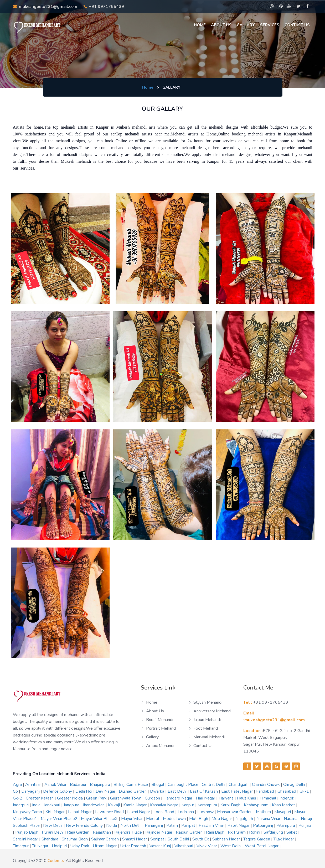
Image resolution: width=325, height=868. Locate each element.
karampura (208, 805)
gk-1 (305, 791)
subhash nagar (227, 839)
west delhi (231, 846)
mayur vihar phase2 (60, 819)
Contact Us (297, 25)
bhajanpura (100, 785)
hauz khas (247, 798)
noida (112, 825)
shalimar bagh (75, 839)
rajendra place (129, 832)
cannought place (184, 785)
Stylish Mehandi (208, 702)
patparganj (264, 825)
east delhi (178, 791)
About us (221, 25)
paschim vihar (212, 825)
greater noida (70, 798)
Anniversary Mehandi (212, 711)
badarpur (79, 785)
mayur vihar (132, 819)
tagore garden (257, 839)
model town (175, 819)
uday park (80, 846)
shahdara (50, 839)
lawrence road (110, 812)
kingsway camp (28, 812)
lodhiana (186, 812)
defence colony (58, 791)
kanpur (188, 805)
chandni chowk (266, 785)
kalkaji (114, 805)
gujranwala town (126, 798)
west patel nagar (262, 846)
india (37, 805)
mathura (264, 812)
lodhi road (164, 812)
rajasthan (102, 832)
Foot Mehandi (206, 728)
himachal (268, 798)
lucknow (206, 812)
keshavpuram (257, 805)
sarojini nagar (26, 839)
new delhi (53, 825)
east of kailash (204, 791)
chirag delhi (295, 785)
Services (270, 25)
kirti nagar (56, 812)
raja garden (79, 832)
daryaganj (31, 791)
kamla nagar (135, 805)
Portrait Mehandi (161, 728)
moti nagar (222, 819)
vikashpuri (184, 846)
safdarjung (274, 832)
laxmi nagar (139, 812)
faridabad (266, 791)
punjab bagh (27, 832)
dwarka (158, 791)
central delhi (214, 785)
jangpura (72, 805)
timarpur (21, 846)
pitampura (286, 825)
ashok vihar (56, 785)
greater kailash (40, 798)
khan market (284, 805)
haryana (227, 798)
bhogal (158, 785)
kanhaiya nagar (165, 805)
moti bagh (199, 819)
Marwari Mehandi (209, 737)
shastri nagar (135, 839)
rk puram (237, 832)
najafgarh (245, 819)
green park (97, 798)
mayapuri (283, 812)
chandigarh (239, 785)
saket (292, 832)
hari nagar (206, 798)
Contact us (203, 746)
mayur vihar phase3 (100, 819)
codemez (56, 861)
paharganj (154, 825)
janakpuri (53, 805)
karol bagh (231, 805)
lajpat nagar (80, 812)
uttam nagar (105, 846)
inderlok (287, 798)
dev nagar (106, 791)
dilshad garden (133, 791)
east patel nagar (238, 791)
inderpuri (21, 805)
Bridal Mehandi (160, 720)
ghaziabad (287, 791)
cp (16, 791)
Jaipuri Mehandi (207, 720)
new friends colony (85, 825)
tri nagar (41, 846)
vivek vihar (207, 846)
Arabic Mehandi (160, 746)
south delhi (179, 839)
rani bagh (216, 832)
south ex (201, 839)
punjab (305, 825)
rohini (255, 832)
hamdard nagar (178, 798)
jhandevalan (94, 805)
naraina (291, 819)
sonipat (158, 839)
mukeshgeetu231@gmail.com (45, 7)
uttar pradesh (134, 846)
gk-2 (18, 798)
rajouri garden (190, 832)
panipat (189, 825)
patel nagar (239, 825)
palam (173, 825)
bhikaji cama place (131, 785)
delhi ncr (84, 791)
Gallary (246, 25)
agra (18, 785)
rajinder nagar (159, 832)
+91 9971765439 (104, 7)
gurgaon (153, 798)
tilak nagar (284, 839)
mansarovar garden (235, 812)
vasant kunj (161, 846)
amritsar (34, 785)
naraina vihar (269, 819)
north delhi (131, 825)
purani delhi (53, 832)
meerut (153, 819)
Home (200, 25)
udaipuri (60, 846)
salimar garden (105, 839)
